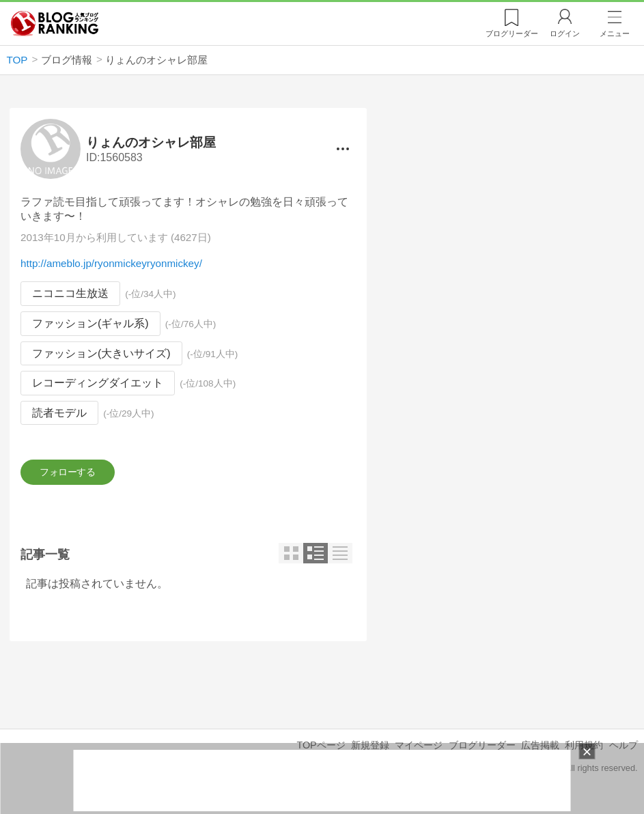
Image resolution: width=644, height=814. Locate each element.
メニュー (615, 33)
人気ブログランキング (55, 23)
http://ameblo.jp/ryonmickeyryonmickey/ (111, 264)
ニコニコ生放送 (70, 294)
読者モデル (59, 413)
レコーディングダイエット (98, 383)
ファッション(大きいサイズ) (101, 353)
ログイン (565, 33)
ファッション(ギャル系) (90, 323)
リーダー (512, 33)
